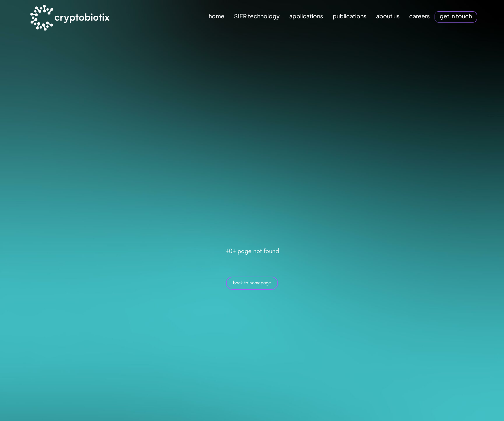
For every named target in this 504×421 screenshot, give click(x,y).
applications (306, 16)
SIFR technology (257, 16)
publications (350, 16)
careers (419, 16)
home (216, 16)
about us (388, 16)
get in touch (456, 16)
